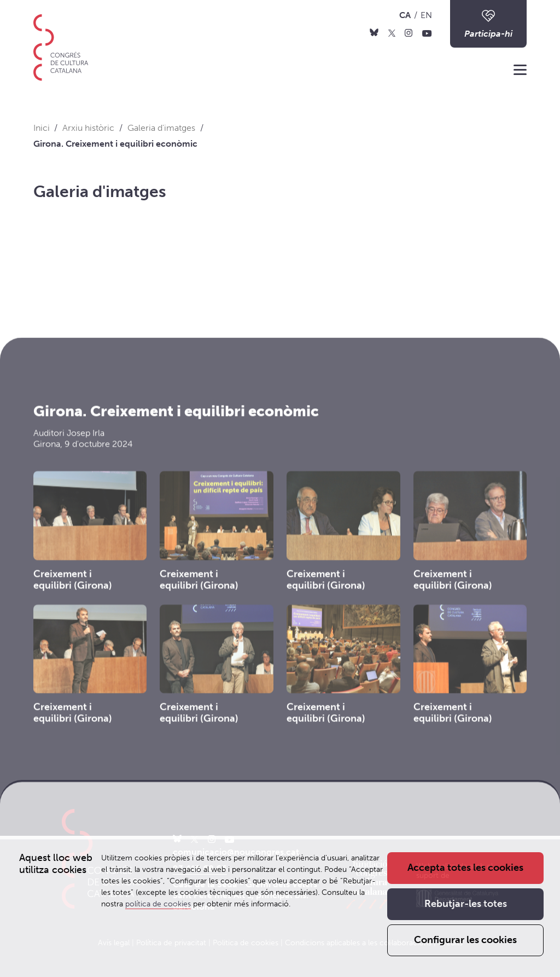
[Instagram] (409, 32)
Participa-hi (488, 24)
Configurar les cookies (465, 940)
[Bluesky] (374, 32)
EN (426, 15)
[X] (392, 32)
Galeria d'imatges (100, 192)
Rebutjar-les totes (466, 904)
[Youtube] (427, 32)
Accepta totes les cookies (465, 868)
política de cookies (158, 904)
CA (405, 15)
